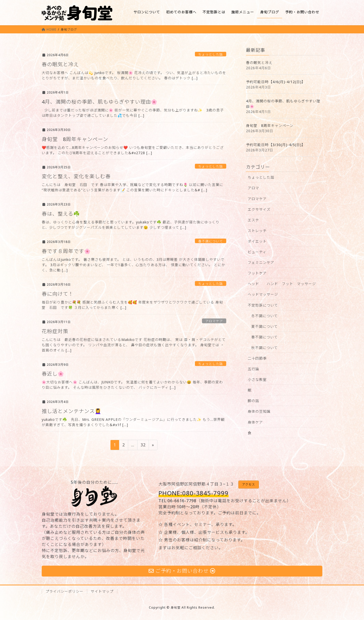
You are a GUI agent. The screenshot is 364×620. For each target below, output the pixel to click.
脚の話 (253, 401)
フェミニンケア (261, 262)
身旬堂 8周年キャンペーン (75, 139)
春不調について (211, 241)
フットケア (257, 273)
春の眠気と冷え (60, 64)
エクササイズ (259, 209)
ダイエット (257, 241)
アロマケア (214, 321)
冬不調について (265, 316)
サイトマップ (102, 591)
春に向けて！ (58, 294)
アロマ (253, 188)
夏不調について (265, 326)
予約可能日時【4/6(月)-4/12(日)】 (276, 82)
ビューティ (257, 252)
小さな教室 (257, 380)
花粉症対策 (55, 331)
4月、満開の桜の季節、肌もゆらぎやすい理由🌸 (100, 102)
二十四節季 (257, 358)
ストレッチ (257, 231)
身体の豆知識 (259, 411)
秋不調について (265, 348)
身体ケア (255, 422)
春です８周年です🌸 (66, 251)
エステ (253, 220)
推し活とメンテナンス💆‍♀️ (72, 411)
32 (143, 446)
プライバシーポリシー (64, 591)
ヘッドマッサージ (263, 294)
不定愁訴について (263, 305)
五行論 (253, 369)
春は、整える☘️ (61, 214)
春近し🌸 (53, 374)
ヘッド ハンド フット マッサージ (282, 284)
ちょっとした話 (211, 54)
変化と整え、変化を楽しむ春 (76, 176)
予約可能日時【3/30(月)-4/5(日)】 (276, 145)
